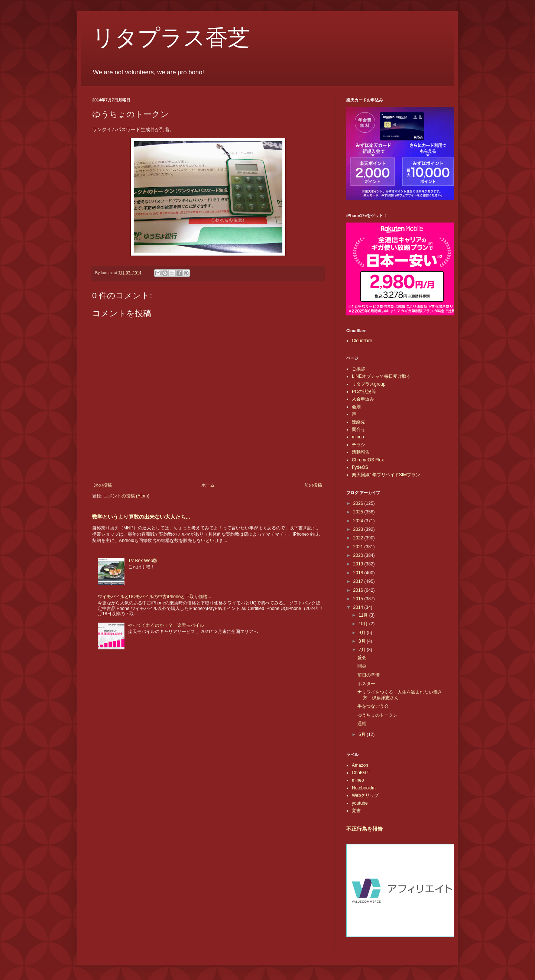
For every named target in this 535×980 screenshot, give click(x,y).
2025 (359, 512)
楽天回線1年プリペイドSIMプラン (386, 475)
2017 (359, 581)
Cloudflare (362, 341)
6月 (363, 734)
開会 (362, 666)
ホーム (208, 485)
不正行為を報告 (364, 829)
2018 (359, 573)
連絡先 (359, 422)
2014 (359, 607)
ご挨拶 (359, 369)
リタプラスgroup (369, 384)
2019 (359, 564)
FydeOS (360, 467)
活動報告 (361, 452)
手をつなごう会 (373, 706)
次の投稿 (103, 485)
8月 (363, 641)
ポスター (366, 684)
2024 (359, 521)
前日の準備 (369, 675)
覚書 (356, 811)
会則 (356, 407)
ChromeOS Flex (368, 460)
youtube (360, 803)
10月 (364, 624)
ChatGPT (361, 773)
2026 (359, 503)
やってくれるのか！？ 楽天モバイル (166, 625)
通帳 (362, 724)
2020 (359, 555)
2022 (359, 538)
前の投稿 (313, 485)
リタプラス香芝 (171, 38)
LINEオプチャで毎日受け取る (381, 376)
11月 (364, 615)
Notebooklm (364, 788)
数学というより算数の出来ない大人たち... (141, 517)
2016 (359, 590)
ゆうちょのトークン (377, 715)
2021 (359, 547)
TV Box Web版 (143, 561)
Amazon (360, 765)
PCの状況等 (364, 392)
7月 (363, 650)
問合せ (359, 429)
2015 (359, 599)
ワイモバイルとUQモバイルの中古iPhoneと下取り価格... (154, 597)
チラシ (359, 445)
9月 (363, 633)
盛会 (362, 658)
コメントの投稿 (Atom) (127, 496)
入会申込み (363, 399)
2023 (359, 529)
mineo (358, 437)
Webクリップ (365, 795)
